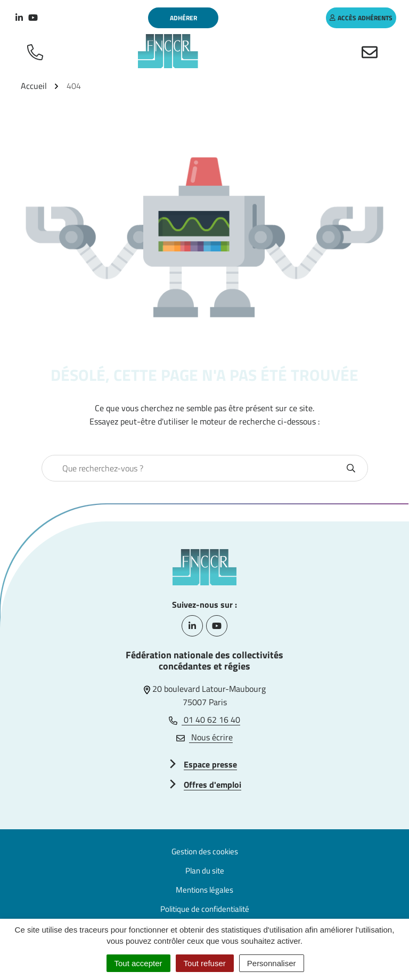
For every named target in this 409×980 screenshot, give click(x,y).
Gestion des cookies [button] (205, 851)
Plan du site (205, 871)
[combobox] (193, 468)
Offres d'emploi (212, 785)
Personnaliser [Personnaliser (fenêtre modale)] (272, 963)
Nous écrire (204, 737)
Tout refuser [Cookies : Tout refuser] (205, 963)
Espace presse (210, 764)
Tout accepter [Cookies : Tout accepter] (138, 963)
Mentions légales (204, 890)
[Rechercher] (351, 468)
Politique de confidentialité (205, 909)
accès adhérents (361, 18)
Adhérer (183, 18)
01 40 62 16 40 (204, 720)
